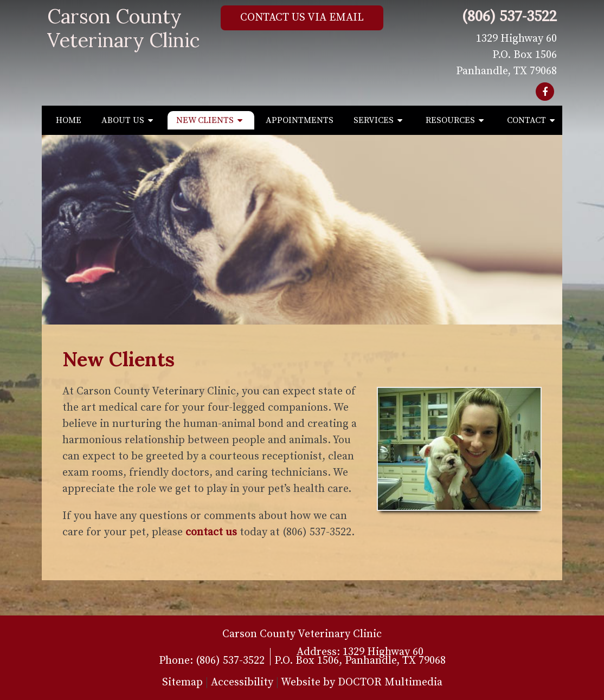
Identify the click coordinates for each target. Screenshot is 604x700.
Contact (526, 120)
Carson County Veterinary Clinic (124, 28)
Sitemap (182, 682)
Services (374, 120)
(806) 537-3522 (509, 17)
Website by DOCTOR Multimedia (362, 682)
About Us (123, 120)
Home (69, 120)
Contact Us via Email (302, 18)
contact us (211, 532)
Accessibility (242, 682)
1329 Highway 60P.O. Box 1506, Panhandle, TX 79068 (360, 656)
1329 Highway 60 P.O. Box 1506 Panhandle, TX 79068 (506, 55)
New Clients (205, 120)
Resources (450, 120)
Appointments (300, 120)
